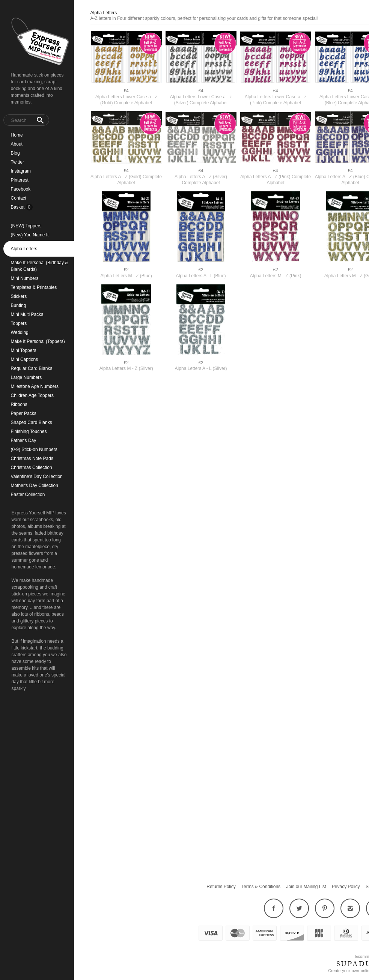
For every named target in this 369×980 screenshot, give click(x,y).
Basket (18, 207)
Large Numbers (26, 377)
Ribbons (19, 404)
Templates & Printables (34, 287)
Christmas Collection (32, 467)
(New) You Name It (30, 235)
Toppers (19, 323)
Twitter (17, 162)
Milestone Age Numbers (35, 386)
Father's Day (24, 440)
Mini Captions (25, 359)
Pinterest (20, 180)
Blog (15, 153)
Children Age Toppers (32, 395)
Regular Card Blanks (32, 368)
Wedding (20, 332)
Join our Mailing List (306, 887)
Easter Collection (28, 495)
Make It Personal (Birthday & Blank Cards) (40, 266)
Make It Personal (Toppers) (38, 341)
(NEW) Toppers (26, 226)
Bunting (19, 305)
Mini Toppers (24, 350)
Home (17, 135)
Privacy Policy (346, 887)
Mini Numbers (25, 278)
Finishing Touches (29, 431)
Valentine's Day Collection (37, 476)
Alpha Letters (24, 249)
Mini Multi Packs (27, 314)
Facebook (21, 189)
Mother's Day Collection (35, 485)
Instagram (21, 171)
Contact (19, 198)
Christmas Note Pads (32, 458)
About (17, 144)
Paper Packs (24, 413)
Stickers (19, 296)
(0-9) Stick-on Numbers (34, 449)
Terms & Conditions (261, 887)
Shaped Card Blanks (32, 422)
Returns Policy (221, 887)
